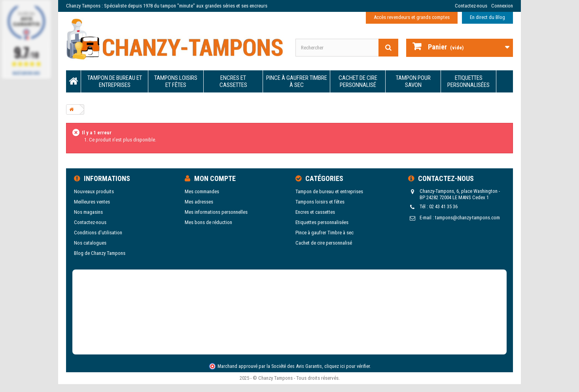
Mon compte (215, 178)
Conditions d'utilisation (98, 233)
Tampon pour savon (413, 81)
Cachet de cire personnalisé (358, 81)
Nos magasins (88, 212)
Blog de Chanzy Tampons (100, 253)
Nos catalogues (90, 243)
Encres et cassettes (233, 81)
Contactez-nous (471, 6)
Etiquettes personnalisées (468, 81)
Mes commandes (202, 191)
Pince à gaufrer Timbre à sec (297, 81)
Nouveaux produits (94, 191)
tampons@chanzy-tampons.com (467, 218)
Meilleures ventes (92, 202)
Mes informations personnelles (216, 212)
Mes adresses (199, 202)
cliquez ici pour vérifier (347, 366)
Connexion (502, 6)
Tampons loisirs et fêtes (176, 81)
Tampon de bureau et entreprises (115, 81)
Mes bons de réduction (208, 222)
